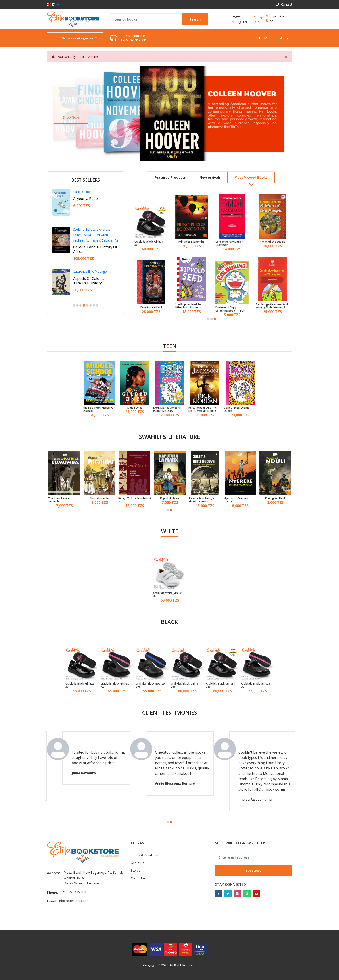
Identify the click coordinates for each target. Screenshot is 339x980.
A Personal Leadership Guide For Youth (92, 238)
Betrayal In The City (90, 274)
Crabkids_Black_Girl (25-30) (80, 685)
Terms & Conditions (145, 855)
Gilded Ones (135, 408)
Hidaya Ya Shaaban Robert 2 (135, 500)
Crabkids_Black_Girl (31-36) (149, 243)
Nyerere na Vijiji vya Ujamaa (236, 500)
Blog (283, 38)
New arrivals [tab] (210, 177)
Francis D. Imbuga (86, 267)
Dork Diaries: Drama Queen (237, 409)
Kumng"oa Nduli (275, 499)
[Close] (286, 57)
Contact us (139, 878)
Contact (284, 4)
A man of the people (272, 242)
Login (236, 16)
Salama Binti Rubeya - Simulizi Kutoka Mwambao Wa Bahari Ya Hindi (204, 500)
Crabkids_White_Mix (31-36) (169, 595)
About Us (138, 863)
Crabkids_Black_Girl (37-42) (116, 685)
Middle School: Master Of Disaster (99, 409)
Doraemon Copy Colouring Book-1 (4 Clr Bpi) (230, 309)
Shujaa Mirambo (100, 499)
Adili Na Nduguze (88, 199)
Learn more (72, 117)
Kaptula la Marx (170, 499)
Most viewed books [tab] (251, 177)
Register (241, 22)
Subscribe (254, 871)
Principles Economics (192, 242)
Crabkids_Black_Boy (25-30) (151, 685)
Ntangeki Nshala (85, 229)
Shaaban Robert (85, 192)
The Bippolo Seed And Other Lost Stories (189, 306)
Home (264, 38)
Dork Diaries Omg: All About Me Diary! (167, 409)
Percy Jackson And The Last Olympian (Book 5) (203, 409)
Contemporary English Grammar (229, 243)
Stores (136, 870)
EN (52, 5)
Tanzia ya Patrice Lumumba (59, 500)
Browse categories (75, 38)
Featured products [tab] (170, 177)
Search (195, 19)
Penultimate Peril (151, 307)
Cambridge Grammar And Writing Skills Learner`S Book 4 (272, 306)
